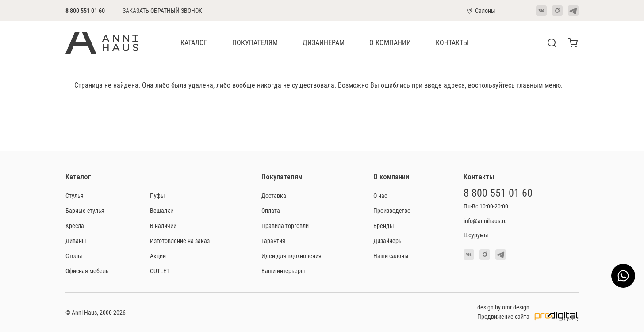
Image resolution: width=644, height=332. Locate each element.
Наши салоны (391, 256)
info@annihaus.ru (485, 221)
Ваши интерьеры (283, 271)
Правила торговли (285, 226)
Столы (74, 256)
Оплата (271, 210)
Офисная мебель (87, 271)
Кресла (75, 226)
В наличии (163, 226)
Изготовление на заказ (180, 241)
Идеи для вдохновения (291, 256)
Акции (158, 256)
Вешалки (162, 210)
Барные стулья (85, 210)
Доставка (274, 195)
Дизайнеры (388, 241)
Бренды (384, 226)
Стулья (75, 195)
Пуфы (157, 195)
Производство (392, 210)
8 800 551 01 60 (85, 10)
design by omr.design (503, 307)
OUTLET (160, 271)
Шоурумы (476, 235)
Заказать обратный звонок (162, 11)
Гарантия (273, 241)
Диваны (76, 241)
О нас (380, 195)
